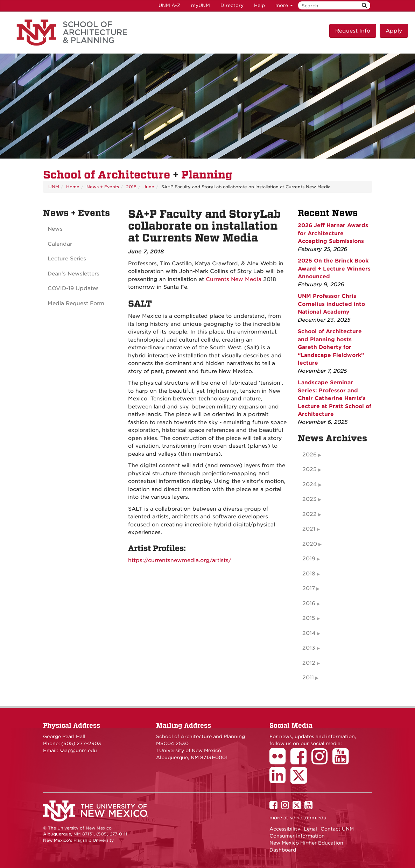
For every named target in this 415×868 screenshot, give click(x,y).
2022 (310, 514)
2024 (310, 484)
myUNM (201, 5)
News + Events (103, 187)
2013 (309, 648)
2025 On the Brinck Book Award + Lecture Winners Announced (334, 269)
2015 (309, 618)
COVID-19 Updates (73, 288)
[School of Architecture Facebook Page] (301, 761)
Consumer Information (297, 836)
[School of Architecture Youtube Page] (343, 761)
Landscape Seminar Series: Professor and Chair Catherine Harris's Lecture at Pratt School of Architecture (335, 398)
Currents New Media (234, 279)
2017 (309, 588)
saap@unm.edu (78, 750)
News (55, 229)
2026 (310, 455)
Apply (394, 31)
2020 (310, 544)
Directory (232, 5)
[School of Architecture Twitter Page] (301, 780)
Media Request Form (76, 303)
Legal (310, 829)
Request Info (353, 31)
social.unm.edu (308, 818)
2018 (131, 187)
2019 (309, 559)
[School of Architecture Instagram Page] (322, 761)
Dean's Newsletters (73, 274)
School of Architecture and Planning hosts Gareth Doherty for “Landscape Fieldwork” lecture (331, 347)
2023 (310, 499)
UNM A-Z (170, 5)
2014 (309, 633)
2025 (310, 469)
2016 (309, 603)
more (284, 5)
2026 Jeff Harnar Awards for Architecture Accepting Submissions (333, 233)
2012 (309, 663)
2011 (308, 678)
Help (259, 5)
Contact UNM (337, 829)
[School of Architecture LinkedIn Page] (280, 780)
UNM (54, 187)
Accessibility (285, 829)
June (149, 187)
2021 (309, 529)
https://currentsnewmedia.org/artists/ (180, 560)
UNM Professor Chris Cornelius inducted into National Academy (331, 304)
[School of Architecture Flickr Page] (280, 761)
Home (73, 187)
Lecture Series (67, 259)
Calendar (60, 244)
